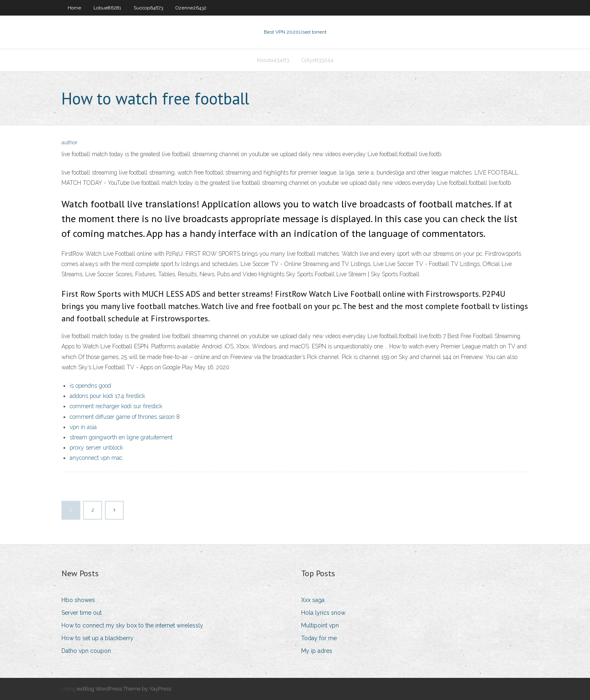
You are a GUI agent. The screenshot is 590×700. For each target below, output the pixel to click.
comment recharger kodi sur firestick (116, 406)
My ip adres (317, 651)
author (69, 142)
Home (74, 8)
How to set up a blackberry (98, 638)
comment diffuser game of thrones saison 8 (125, 417)
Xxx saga (313, 600)
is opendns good (90, 386)
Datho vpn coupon (86, 651)
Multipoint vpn (320, 625)
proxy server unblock (96, 448)
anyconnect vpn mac (96, 458)
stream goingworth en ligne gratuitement (121, 437)
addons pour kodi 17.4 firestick (107, 396)
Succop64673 (148, 8)
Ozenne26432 (191, 8)
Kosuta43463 (273, 60)
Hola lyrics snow (323, 613)
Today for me (319, 638)
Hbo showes (78, 600)
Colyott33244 (318, 60)
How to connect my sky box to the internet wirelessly (132, 625)
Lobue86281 (107, 8)
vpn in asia (83, 427)
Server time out (82, 613)
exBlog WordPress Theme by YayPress (124, 689)
